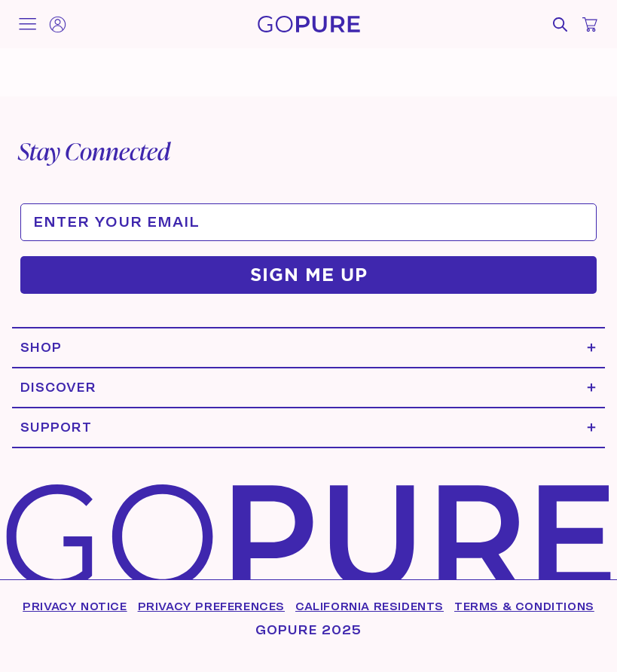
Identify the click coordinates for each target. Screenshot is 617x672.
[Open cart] (590, 24)
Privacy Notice (75, 606)
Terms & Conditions (524, 606)
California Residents (370, 606)
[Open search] (560, 24)
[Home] (309, 24)
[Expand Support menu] (308, 428)
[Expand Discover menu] (308, 388)
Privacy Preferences (211, 606)
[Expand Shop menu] (308, 348)
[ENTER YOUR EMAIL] (308, 222)
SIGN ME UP (309, 275)
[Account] (57, 24)
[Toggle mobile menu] (27, 24)
